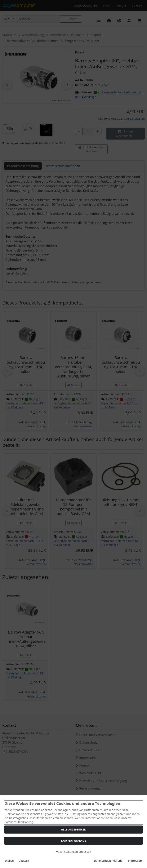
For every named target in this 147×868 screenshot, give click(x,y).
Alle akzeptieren (74, 829)
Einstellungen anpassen (74, 852)
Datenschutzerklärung (108, 861)
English (9, 861)
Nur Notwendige (74, 841)
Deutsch (24, 861)
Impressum (135, 861)
